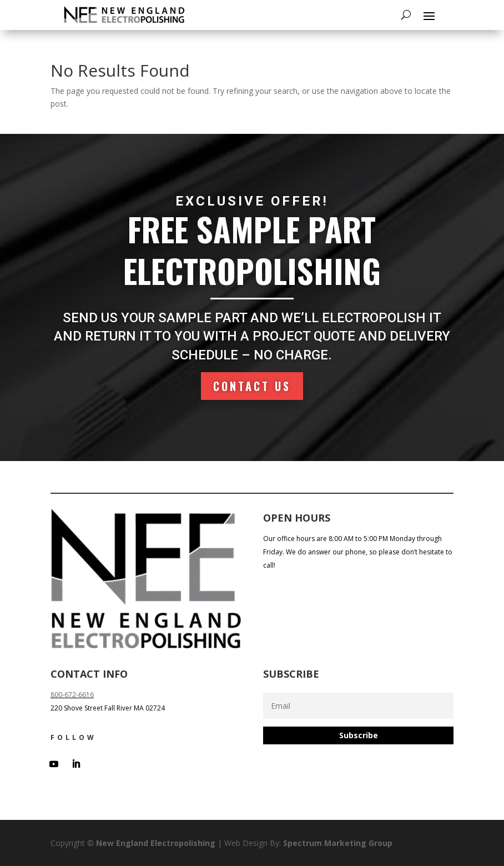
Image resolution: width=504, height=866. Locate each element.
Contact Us (252, 386)
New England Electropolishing (156, 843)
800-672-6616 (72, 695)
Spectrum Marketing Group (338, 843)
